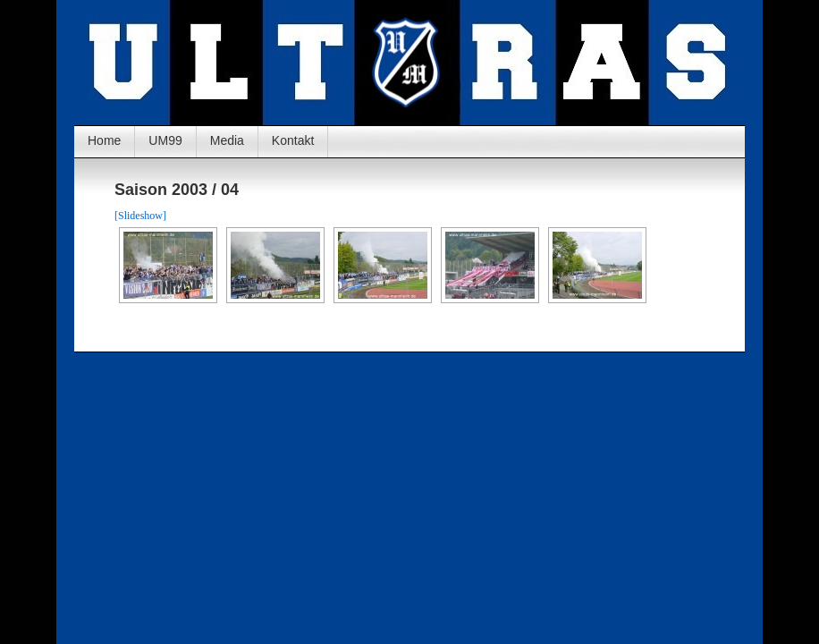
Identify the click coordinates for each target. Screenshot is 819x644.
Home (104, 140)
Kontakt (293, 140)
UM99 (165, 140)
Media (227, 140)
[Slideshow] (140, 216)
